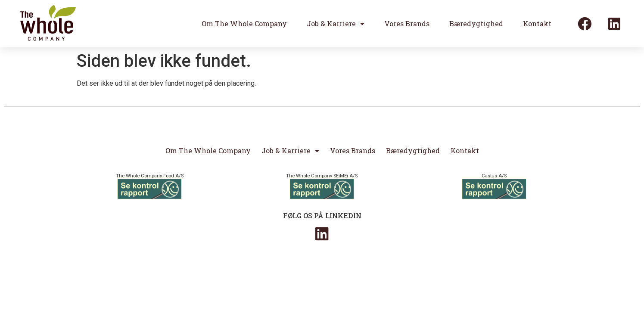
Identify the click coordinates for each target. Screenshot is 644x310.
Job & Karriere (336, 24)
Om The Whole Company (244, 23)
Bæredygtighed (476, 23)
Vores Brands (407, 23)
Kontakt (537, 23)
